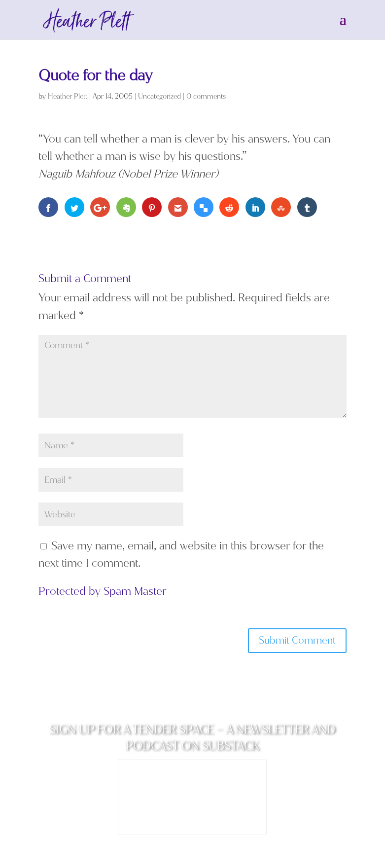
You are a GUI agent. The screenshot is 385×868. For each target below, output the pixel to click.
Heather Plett (68, 96)
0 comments (206, 96)
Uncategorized (159, 96)
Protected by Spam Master (103, 591)
